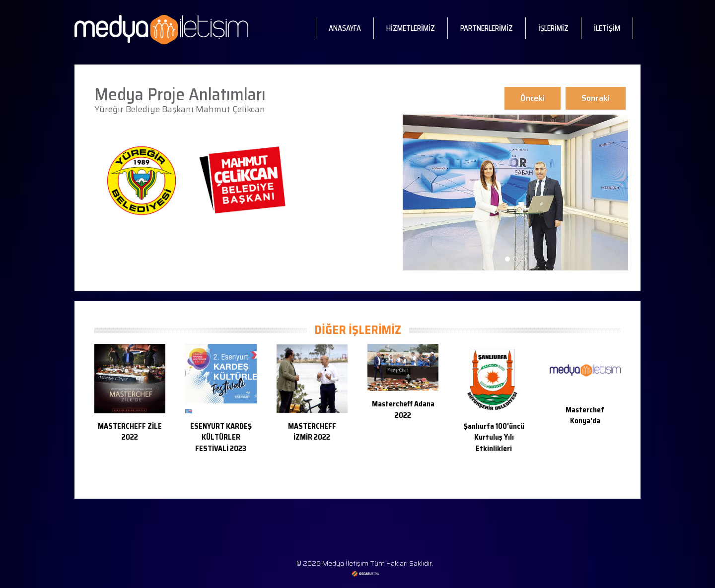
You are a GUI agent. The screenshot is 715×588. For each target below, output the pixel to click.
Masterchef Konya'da (585, 416)
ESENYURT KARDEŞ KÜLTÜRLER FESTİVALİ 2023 (221, 437)
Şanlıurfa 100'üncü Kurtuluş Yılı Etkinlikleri (494, 437)
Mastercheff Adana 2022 (403, 410)
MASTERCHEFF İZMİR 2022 (312, 432)
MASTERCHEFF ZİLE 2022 (130, 432)
